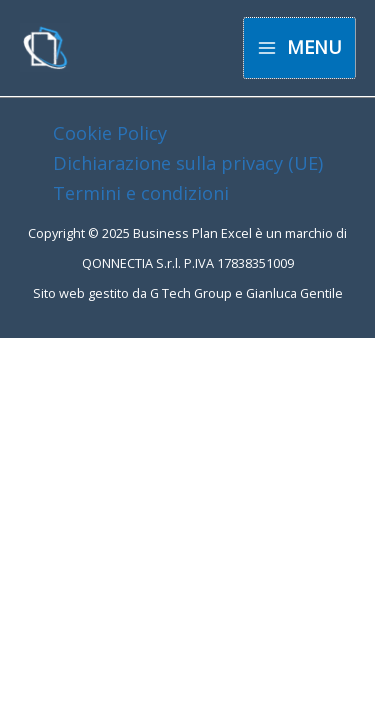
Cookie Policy (110, 133)
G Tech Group (191, 293)
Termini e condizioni (141, 193)
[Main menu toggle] (299, 47)
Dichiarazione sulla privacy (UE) (188, 163)
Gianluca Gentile (294, 293)
